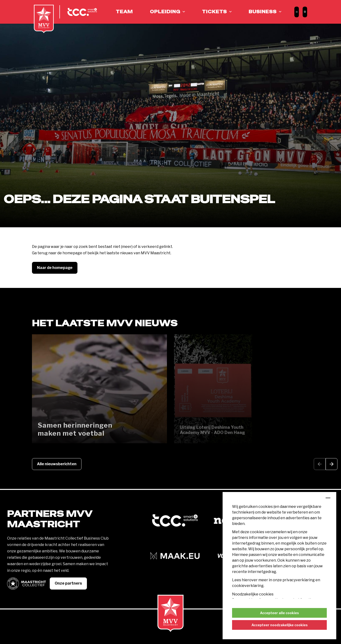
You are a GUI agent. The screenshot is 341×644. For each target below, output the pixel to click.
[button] (332, 464)
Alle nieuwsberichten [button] (57, 464)
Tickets (214, 12)
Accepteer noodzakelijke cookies (280, 625)
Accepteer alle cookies (279, 613)
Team (124, 12)
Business (263, 12)
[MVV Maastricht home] (44, 19)
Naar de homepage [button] (55, 268)
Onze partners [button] (68, 583)
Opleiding (165, 12)
